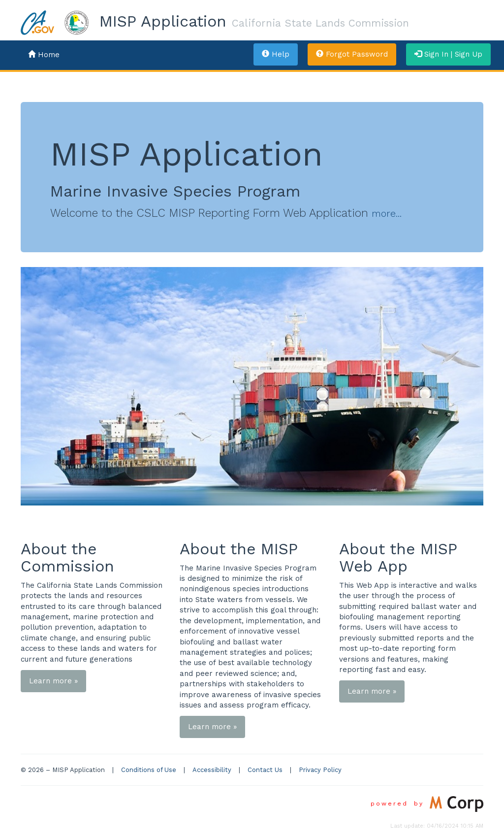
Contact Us (265, 770)
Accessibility (212, 770)
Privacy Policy (320, 770)
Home (44, 55)
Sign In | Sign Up (448, 54)
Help (276, 54)
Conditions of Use (149, 770)
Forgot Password (352, 54)
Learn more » (53, 681)
